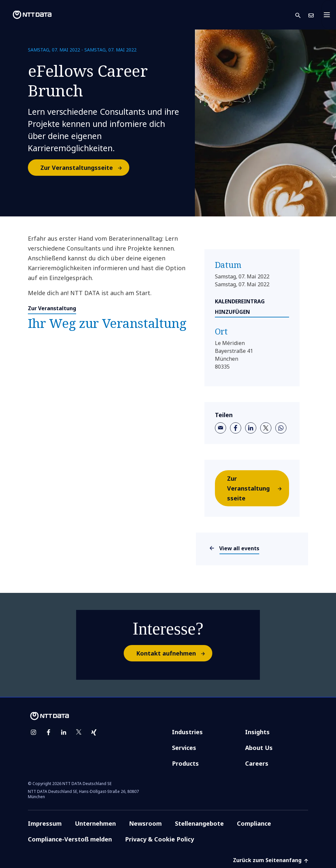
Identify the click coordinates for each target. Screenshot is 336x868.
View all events (239, 548)
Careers (257, 763)
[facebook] (236, 428)
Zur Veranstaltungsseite (84, 168)
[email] (220, 428)
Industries (187, 732)
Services (184, 748)
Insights (257, 732)
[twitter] (266, 428)
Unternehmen (95, 823)
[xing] (94, 732)
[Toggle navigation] (329, 15)
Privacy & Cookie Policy (159, 839)
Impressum (45, 823)
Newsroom (145, 823)
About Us (259, 748)
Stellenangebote (199, 823)
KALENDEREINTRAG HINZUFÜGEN (240, 307)
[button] (302, 15)
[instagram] (33, 732)
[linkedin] (251, 428)
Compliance (254, 823)
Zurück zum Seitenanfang (271, 860)
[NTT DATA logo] (27, 15)
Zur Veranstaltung (52, 308)
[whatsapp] (281, 428)
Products (185, 763)
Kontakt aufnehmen (174, 653)
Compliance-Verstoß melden (70, 839)
